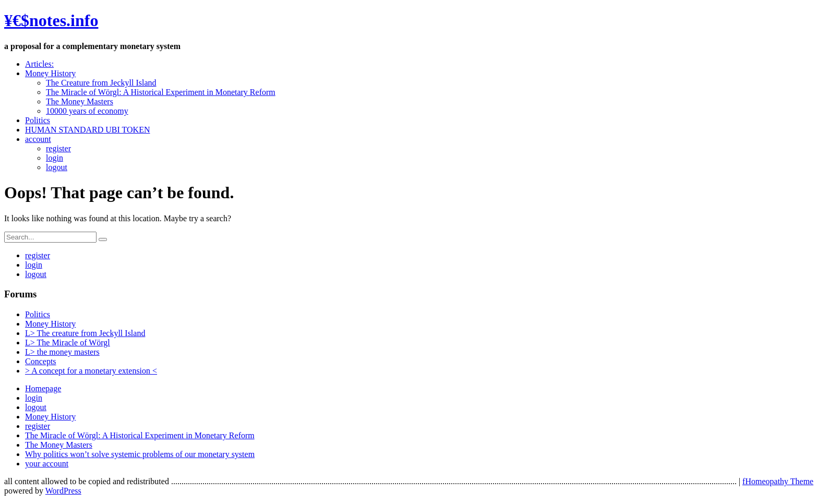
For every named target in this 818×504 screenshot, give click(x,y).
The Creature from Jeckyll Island (101, 83)
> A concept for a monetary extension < (91, 371)
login (55, 158)
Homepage (43, 388)
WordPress (63, 491)
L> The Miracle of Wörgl (68, 343)
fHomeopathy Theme (778, 481)
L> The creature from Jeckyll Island (85, 333)
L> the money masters (62, 352)
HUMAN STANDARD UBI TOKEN (87, 130)
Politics (38, 120)
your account (47, 464)
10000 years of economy (87, 111)
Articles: (39, 64)
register (58, 148)
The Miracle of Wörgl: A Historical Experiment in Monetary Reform (161, 92)
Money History (50, 73)
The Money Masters (80, 101)
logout (57, 167)
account (38, 139)
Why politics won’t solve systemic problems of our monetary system (140, 454)
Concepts (41, 361)
